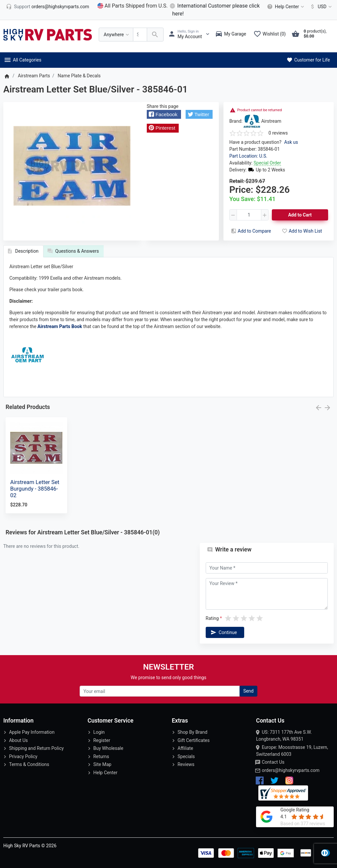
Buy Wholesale (108, 748)
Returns (101, 756)
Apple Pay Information (32, 732)
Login (99, 732)
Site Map (102, 764)
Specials (186, 756)
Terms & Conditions (29, 764)
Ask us (291, 142)
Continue (223, 632)
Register (102, 740)
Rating (212, 618)
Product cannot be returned (260, 110)
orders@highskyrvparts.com (290, 770)
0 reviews (278, 133)
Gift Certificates (193, 740)
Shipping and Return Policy (36, 748)
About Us (18, 740)
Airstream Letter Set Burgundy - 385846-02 (35, 489)
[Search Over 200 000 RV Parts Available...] (140, 35)
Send (248, 691)
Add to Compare (250, 231)
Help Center (105, 773)
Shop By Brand (192, 732)
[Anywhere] (116, 35)
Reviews (186, 764)
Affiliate (185, 748)
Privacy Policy (23, 756)
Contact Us (273, 762)
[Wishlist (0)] (271, 35)
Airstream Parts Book (60, 326)
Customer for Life (308, 60)
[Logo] (48, 34)
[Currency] (320, 7)
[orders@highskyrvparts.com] (48, 7)
